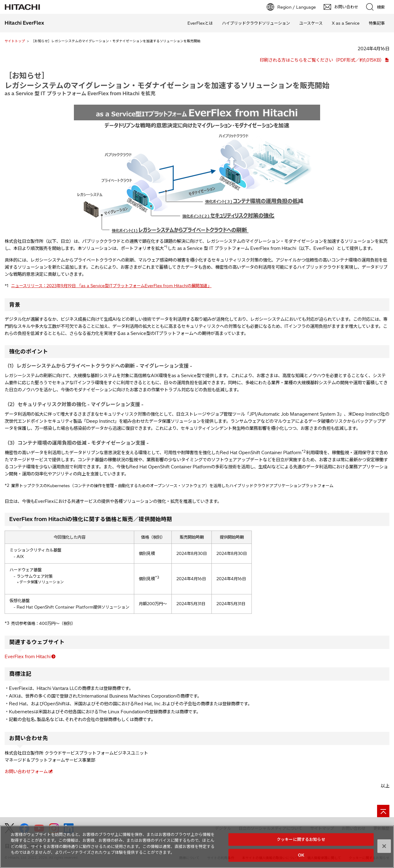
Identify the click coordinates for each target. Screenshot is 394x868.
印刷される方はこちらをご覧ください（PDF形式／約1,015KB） (322, 60)
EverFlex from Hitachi (28, 657)
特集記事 (377, 23)
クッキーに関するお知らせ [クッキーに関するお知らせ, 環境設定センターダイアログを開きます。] (301, 842)
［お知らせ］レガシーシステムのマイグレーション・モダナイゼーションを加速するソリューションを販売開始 (167, 80)
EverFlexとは (200, 23)
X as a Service (346, 23)
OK (301, 858)
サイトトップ (15, 41)
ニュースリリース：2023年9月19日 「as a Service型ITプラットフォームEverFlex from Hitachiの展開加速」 (111, 286)
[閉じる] (384, 849)
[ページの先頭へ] (383, 811)
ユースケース (311, 23)
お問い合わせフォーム (26, 772)
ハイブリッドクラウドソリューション (256, 23)
